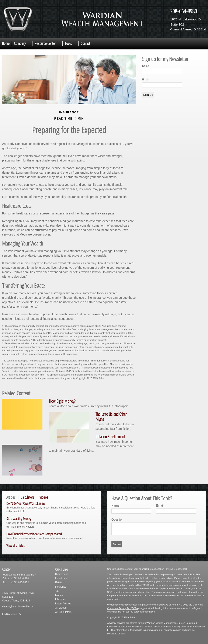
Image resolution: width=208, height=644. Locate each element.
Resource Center (45, 43)
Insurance (61, 587)
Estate (59, 583)
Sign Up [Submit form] (148, 95)
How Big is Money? (62, 401)
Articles (11, 497)
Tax (57, 591)
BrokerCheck (181, 569)
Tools (68, 43)
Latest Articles (63, 604)
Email (145, 80)
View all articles (15, 545)
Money (59, 595)
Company (20, 43)
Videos (44, 497)
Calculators (27, 497)
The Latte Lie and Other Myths (111, 417)
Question (117, 520)
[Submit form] (117, 544)
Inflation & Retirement (110, 437)
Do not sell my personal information (136, 612)
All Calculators (63, 612)
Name (146, 66)
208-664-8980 (184, 11)
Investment (61, 578)
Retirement (61, 574)
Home (6, 43)
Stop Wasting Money (19, 519)
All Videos (61, 608)
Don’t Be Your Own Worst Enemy (26, 503)
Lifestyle (60, 599)
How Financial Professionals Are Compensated (34, 534)
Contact (85, 43)
